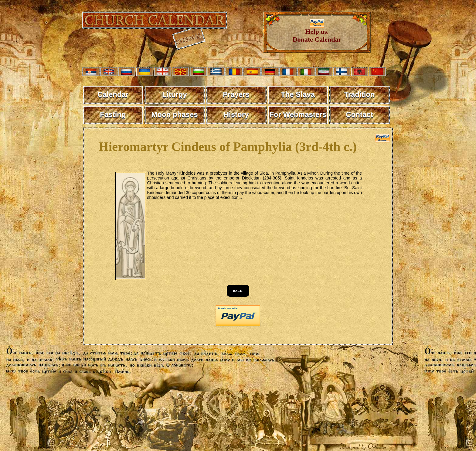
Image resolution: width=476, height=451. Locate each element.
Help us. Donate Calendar (317, 32)
